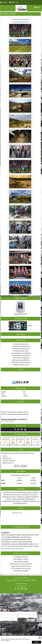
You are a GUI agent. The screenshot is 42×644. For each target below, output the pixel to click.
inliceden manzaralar (20, 19)
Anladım (36, 642)
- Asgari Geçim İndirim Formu (20, 566)
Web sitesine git (17, 514)
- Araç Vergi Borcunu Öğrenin (21, 353)
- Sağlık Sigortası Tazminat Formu (20, 564)
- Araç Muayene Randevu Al (21, 355)
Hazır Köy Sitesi (21, 586)
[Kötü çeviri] (7, 610)
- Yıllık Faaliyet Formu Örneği (21, 568)
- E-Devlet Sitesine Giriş (21, 344)
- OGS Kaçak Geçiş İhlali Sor (21, 362)
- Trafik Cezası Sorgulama (21, 358)
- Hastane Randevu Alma (20, 365)
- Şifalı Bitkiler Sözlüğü (21, 571)
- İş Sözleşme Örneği (20, 557)
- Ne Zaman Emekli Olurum (21, 349)
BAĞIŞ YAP (14, 2)
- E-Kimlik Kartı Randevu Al (21, 346)
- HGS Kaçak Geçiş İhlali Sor (21, 360)
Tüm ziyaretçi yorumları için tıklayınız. (13, 549)
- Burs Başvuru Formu (20, 559)
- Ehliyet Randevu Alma (20, 351)
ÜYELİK (4, 2)
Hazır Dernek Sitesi (21, 584)
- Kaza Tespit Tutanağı (21, 562)
